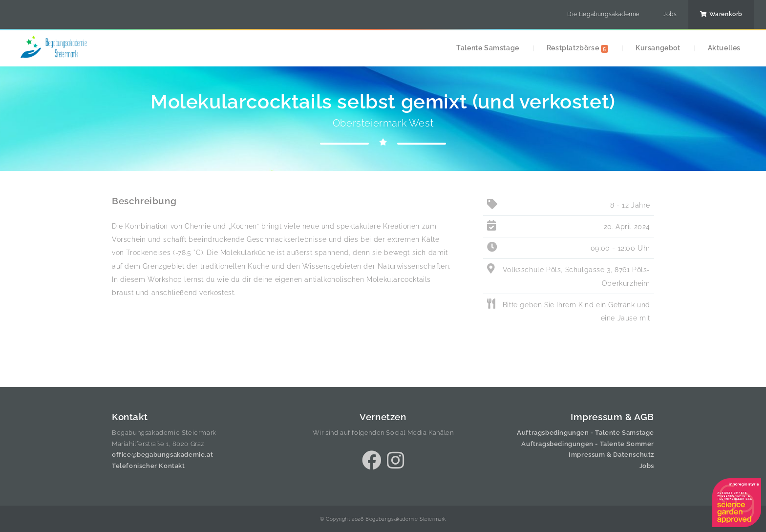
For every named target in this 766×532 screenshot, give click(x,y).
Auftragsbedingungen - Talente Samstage (585, 433)
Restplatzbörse (577, 48)
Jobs (670, 14)
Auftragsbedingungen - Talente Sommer (588, 444)
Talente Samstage (488, 48)
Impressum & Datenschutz (611, 455)
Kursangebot (658, 48)
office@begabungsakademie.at (162, 455)
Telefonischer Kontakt (149, 466)
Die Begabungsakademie (603, 14)
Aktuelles (724, 48)
